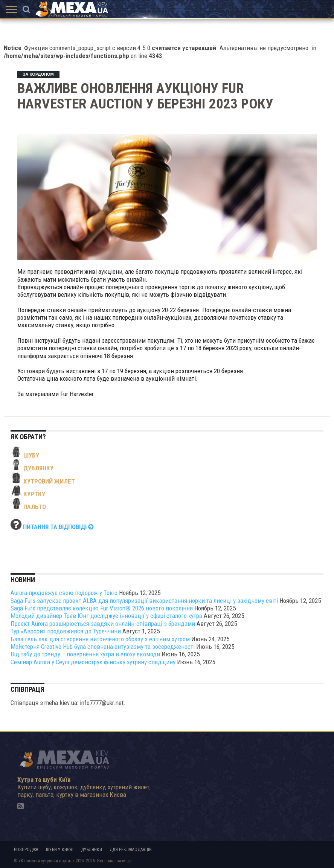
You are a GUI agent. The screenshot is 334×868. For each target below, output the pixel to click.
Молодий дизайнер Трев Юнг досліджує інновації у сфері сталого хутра (106, 616)
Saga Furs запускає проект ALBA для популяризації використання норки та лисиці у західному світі (144, 601)
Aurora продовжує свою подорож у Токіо (64, 593)
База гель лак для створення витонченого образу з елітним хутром (100, 639)
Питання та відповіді (58, 527)
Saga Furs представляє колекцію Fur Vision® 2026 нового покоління (102, 608)
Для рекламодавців (131, 850)
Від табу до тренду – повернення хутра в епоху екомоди (85, 654)
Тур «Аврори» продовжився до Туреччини (66, 631)
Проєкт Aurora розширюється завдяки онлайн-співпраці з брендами (103, 624)
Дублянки (92, 850)
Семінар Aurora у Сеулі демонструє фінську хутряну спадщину (93, 662)
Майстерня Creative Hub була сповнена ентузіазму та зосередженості (103, 647)
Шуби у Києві (60, 850)
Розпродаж (26, 850)
